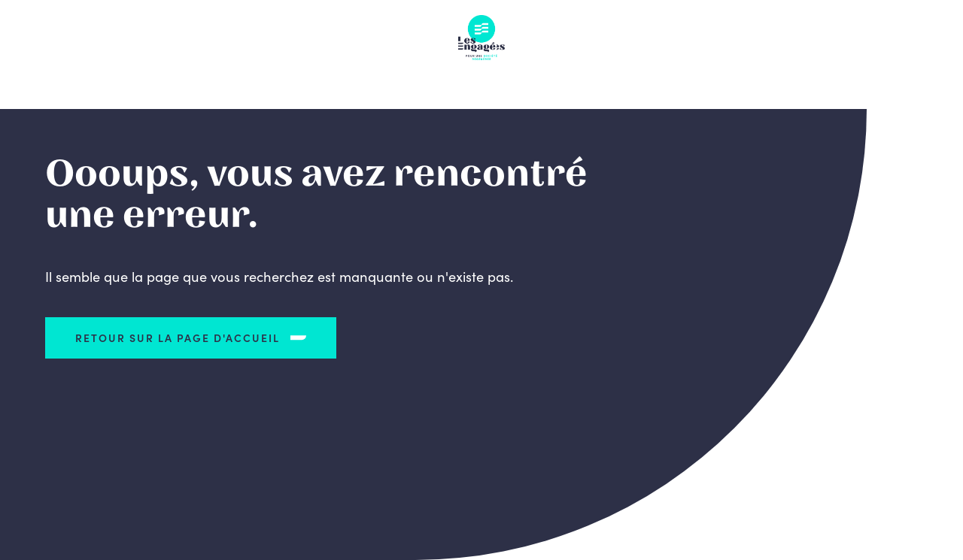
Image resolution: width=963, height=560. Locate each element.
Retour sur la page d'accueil (178, 338)
